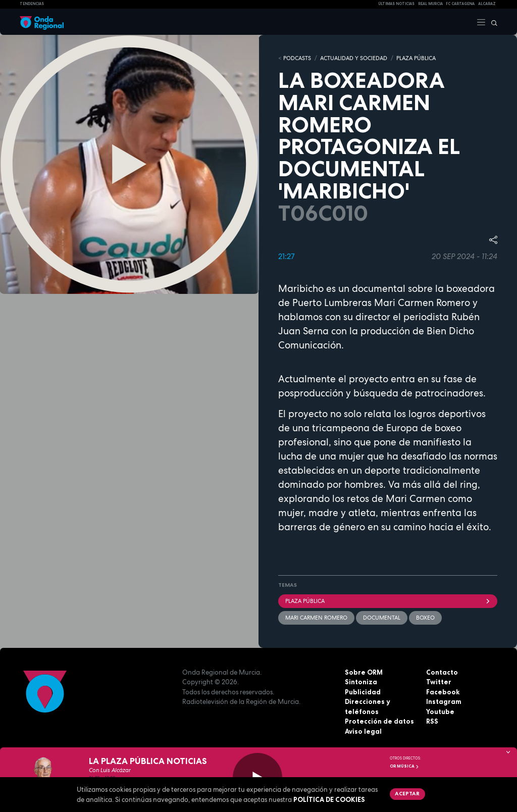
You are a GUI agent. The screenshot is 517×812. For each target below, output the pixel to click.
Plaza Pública (388, 601)
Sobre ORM (364, 672)
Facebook (443, 692)
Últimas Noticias (396, 4)
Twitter (439, 682)
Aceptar (407, 793)
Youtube (440, 712)
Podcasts (297, 58)
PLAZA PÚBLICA (416, 58)
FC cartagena (460, 4)
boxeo (425, 618)
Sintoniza (361, 682)
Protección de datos (379, 721)
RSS (432, 721)
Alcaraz (487, 4)
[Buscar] (492, 22)
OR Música (404, 766)
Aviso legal (363, 731)
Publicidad (363, 692)
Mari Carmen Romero (316, 618)
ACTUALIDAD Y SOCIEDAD (354, 58)
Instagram (444, 701)
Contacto (442, 672)
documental (382, 618)
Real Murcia (430, 4)
